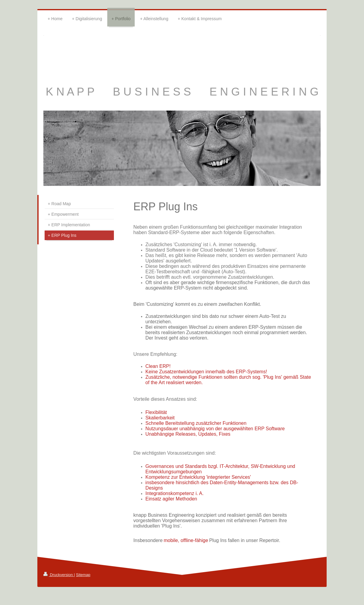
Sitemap (83, 575)
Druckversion (59, 575)
